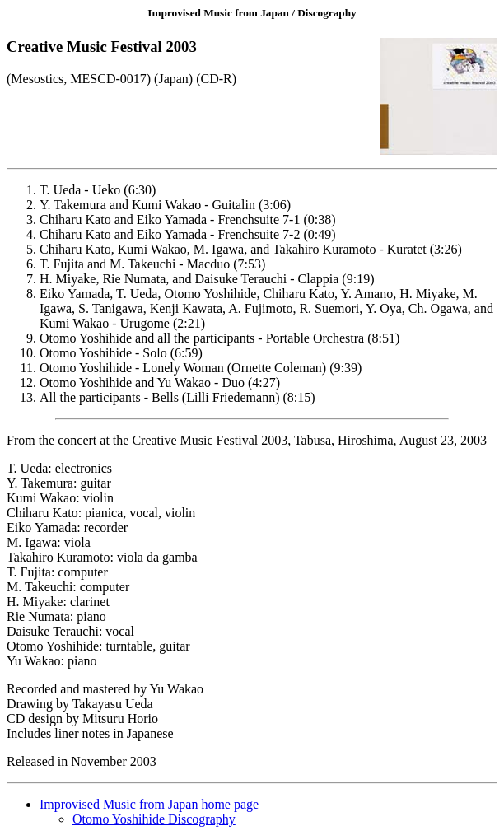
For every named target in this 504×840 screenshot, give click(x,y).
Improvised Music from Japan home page (149, 804)
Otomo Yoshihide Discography (154, 819)
